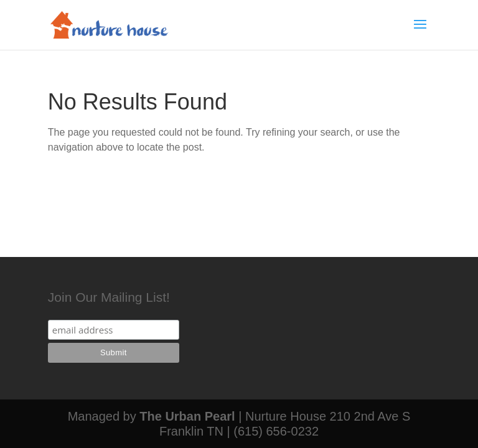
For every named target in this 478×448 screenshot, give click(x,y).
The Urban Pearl (187, 416)
